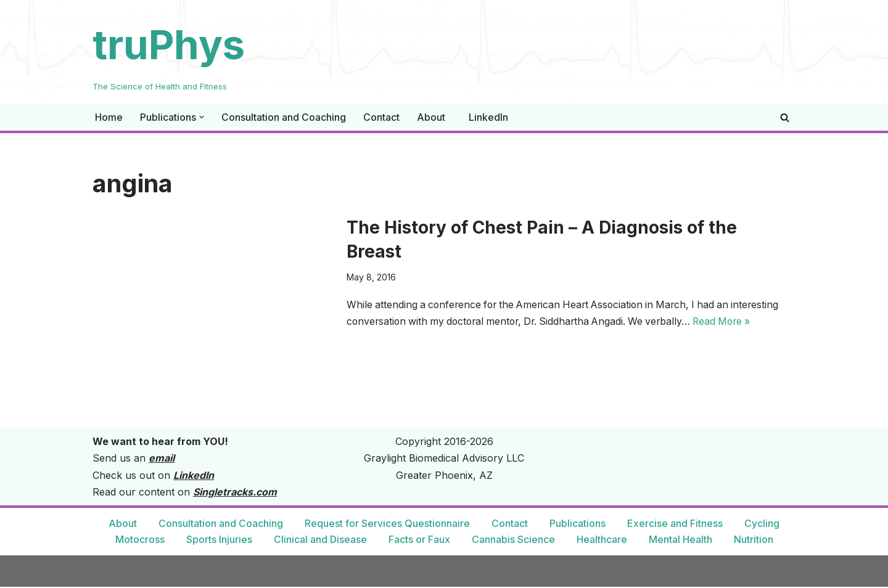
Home (109, 117)
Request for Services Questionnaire (387, 525)
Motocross (140, 541)
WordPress (212, 572)
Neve (105, 572)
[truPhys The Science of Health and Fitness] (169, 52)
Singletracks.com (235, 493)
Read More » (736, 322)
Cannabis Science (513, 541)
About (431, 117)
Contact (381, 117)
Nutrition (754, 541)
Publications (578, 525)
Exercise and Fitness (675, 525)
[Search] (785, 117)
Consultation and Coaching (284, 117)
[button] (202, 117)
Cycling (762, 525)
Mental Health (680, 541)
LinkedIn (488, 117)
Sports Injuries (219, 541)
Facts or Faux (419, 541)
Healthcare (602, 541)
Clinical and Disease (320, 541)
